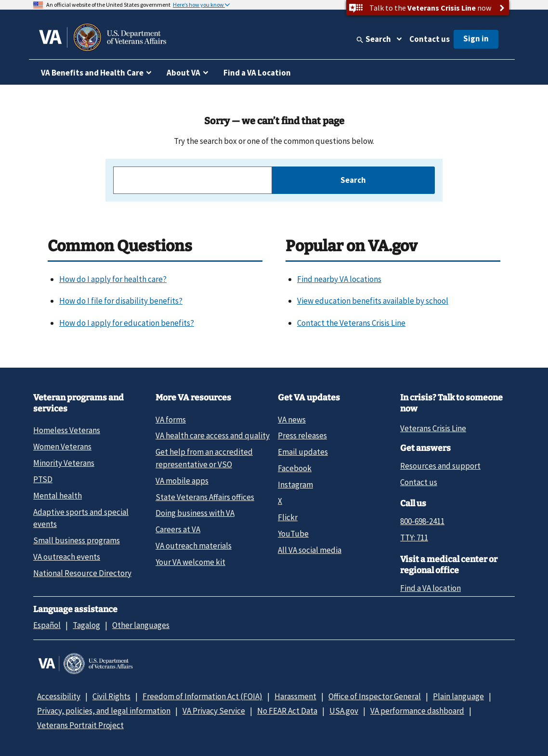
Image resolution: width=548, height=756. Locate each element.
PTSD (43, 479)
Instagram (295, 485)
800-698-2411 (422, 521)
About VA (183, 73)
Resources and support (440, 466)
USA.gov (344, 711)
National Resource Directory (82, 573)
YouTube (293, 534)
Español (47, 625)
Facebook (295, 468)
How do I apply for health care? (113, 279)
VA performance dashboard (417, 711)
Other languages (141, 625)
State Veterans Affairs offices (205, 497)
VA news (292, 420)
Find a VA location (431, 588)
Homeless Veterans (67, 430)
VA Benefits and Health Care (92, 73)
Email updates (303, 452)
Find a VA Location (257, 73)
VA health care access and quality (213, 436)
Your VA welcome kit (190, 562)
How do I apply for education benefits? (127, 323)
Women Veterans (62, 447)
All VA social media (310, 550)
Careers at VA (178, 529)
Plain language (458, 696)
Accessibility (59, 696)
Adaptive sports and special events (81, 518)
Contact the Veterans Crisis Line (351, 323)
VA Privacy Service (214, 711)
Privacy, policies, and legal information (104, 711)
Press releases (302, 436)
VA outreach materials (194, 546)
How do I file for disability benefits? (121, 301)
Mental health (58, 496)
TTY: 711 (414, 538)
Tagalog (86, 625)
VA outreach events (67, 557)
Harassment (295, 696)
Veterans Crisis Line (433, 428)
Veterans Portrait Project (80, 725)
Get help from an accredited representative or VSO (204, 458)
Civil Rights (111, 696)
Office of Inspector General (375, 696)
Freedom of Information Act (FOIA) (202, 696)
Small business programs (77, 540)
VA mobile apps (182, 481)
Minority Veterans (64, 463)
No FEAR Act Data (287, 711)
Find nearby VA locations (339, 279)
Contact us (430, 39)
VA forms (171, 420)
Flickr (288, 517)
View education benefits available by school (373, 301)
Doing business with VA (195, 513)
